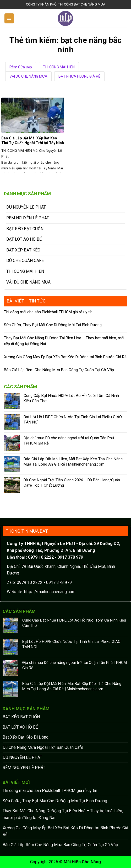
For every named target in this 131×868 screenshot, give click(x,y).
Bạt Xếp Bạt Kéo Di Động (26, 737)
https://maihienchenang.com (50, 592)
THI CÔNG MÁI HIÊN (59, 67)
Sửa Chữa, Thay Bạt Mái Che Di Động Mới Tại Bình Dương (53, 325)
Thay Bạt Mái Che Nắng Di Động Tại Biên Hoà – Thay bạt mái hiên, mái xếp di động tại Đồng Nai (64, 341)
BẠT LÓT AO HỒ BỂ (24, 239)
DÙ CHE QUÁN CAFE (25, 261)
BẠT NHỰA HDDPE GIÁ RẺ (79, 76)
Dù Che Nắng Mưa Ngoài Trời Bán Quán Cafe (43, 747)
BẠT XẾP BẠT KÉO (23, 250)
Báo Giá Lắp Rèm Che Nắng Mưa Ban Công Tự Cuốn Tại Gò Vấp (59, 370)
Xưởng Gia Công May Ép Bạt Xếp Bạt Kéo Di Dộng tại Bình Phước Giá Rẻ (65, 357)
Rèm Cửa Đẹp (21, 67)
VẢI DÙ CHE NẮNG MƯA (28, 76)
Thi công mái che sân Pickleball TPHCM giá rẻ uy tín (48, 312)
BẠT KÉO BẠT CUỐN (25, 229)
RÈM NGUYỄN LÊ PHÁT (28, 218)
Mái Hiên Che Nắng (82, 862)
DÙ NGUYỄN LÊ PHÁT (26, 207)
